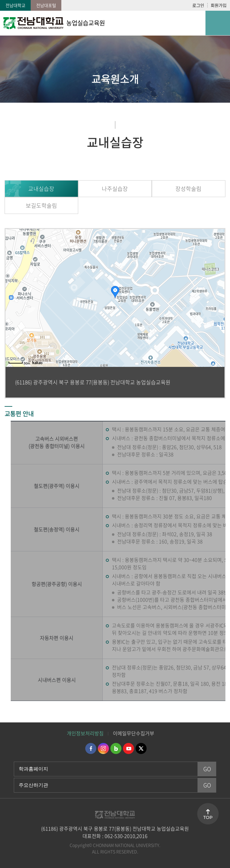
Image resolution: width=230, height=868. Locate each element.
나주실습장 (115, 189)
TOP (208, 817)
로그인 (198, 5)
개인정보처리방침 (85, 733)
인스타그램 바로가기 (103, 748)
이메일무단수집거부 (134, 733)
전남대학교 (15, 5)
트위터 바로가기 (141, 748)
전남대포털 (46, 5)
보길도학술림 (41, 206)
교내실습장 (41, 189)
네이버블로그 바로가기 (116, 748)
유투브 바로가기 (128, 748)
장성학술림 (188, 189)
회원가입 (219, 5)
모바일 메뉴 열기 (218, 23)
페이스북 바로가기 (91, 748)
